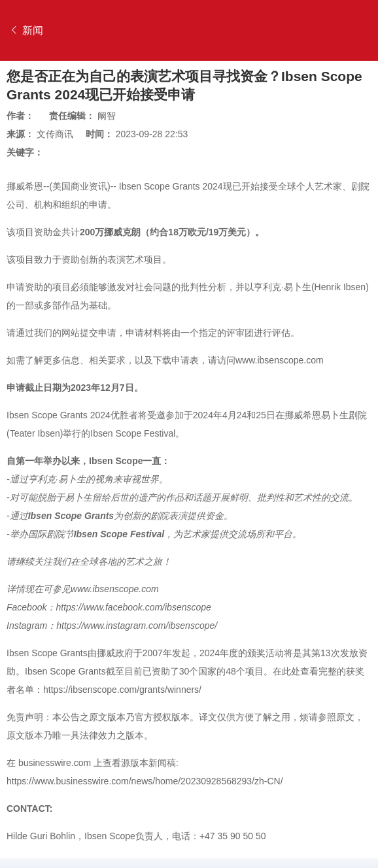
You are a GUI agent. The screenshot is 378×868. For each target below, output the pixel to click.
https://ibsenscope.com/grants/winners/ (122, 690)
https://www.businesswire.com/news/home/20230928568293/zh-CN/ (145, 781)
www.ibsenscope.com (280, 360)
